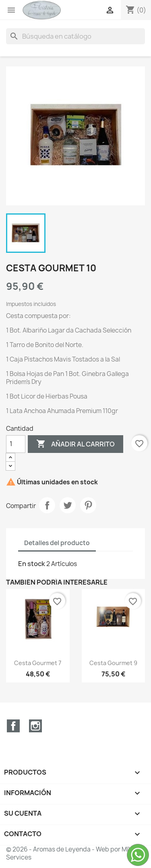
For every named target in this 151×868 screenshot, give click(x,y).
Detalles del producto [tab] (57, 543)
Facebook (13, 726)
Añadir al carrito (75, 444)
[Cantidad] (16, 444)
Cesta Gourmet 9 (113, 663)
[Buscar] (75, 36)
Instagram (35, 726)
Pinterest (88, 505)
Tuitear (68, 505)
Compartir (47, 505)
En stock (32, 564)
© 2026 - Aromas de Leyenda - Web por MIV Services (69, 853)
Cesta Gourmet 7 (38, 663)
